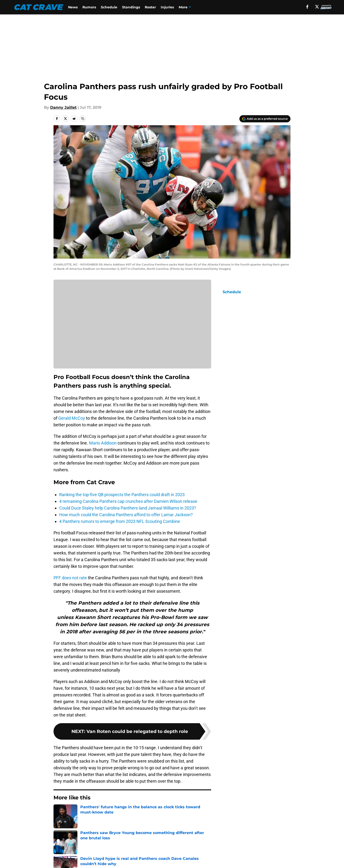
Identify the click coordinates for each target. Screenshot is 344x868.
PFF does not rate (70, 578)
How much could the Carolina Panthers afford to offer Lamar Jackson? (126, 515)
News (73, 7)
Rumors (89, 7)
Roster (151, 7)
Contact (176, 846)
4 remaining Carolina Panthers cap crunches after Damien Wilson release (128, 501)
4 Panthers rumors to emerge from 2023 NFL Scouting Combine (120, 521)
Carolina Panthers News (90, 812)
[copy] (83, 119)
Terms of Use (226, 854)
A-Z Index (178, 863)
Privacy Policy (182, 854)
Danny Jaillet (63, 107)
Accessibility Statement (127, 863)
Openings (114, 846)
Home (59, 812)
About (60, 846)
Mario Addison (103, 443)
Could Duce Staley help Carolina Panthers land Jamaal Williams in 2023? (128, 508)
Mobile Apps (277, 846)
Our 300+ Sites (228, 846)
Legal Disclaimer (70, 863)
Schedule (109, 7)
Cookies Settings (230, 863)
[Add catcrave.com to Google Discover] (265, 119)
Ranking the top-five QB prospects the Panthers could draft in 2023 (122, 495)
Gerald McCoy (72, 418)
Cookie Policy (278, 854)
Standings (131, 7)
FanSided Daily (68, 854)
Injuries (168, 7)
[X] (317, 7)
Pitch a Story (117, 854)
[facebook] (307, 7)
